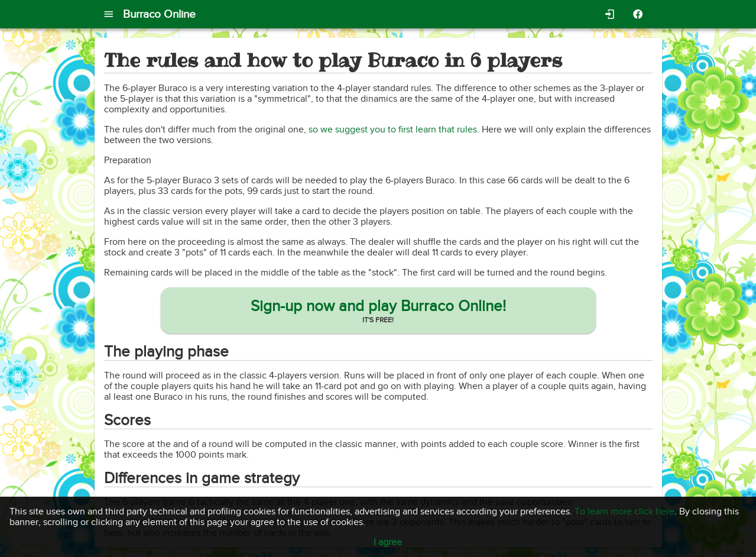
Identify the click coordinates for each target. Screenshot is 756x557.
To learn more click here (624, 511)
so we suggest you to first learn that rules (393, 129)
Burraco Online (159, 14)
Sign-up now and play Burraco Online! (378, 306)
